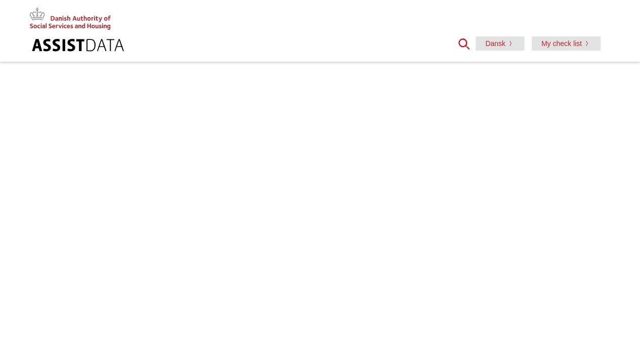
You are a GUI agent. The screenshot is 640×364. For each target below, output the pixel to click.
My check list (562, 43)
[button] (467, 43)
